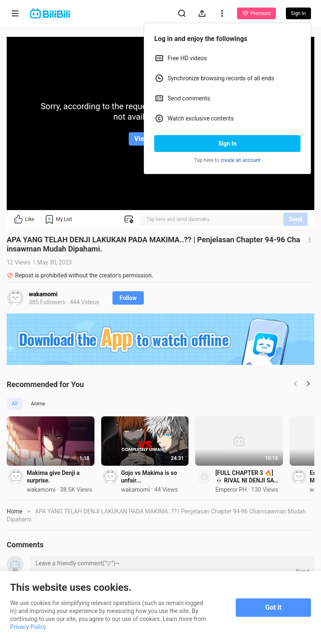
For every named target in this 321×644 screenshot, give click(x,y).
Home (15, 547)
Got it (274, 607)
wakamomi (43, 294)
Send (296, 219)
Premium (256, 13)
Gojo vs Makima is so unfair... (223, 508)
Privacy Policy (28, 627)
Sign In (227, 144)
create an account (241, 160)
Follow (128, 298)
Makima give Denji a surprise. (66, 508)
